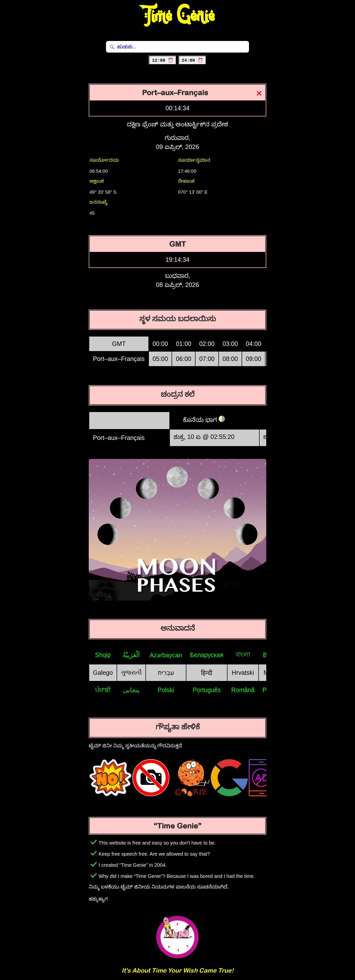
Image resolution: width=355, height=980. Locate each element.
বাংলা (243, 654)
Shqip (103, 655)
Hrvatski (243, 673)
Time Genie (178, 16)
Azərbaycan (166, 655)
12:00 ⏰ (163, 60)
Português (207, 690)
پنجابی (131, 690)
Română (243, 690)
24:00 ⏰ (192, 60)
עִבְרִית (166, 673)
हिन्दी (207, 673)
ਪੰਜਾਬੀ (103, 690)
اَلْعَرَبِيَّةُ (131, 655)
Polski (166, 690)
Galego (103, 673)
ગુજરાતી (131, 672)
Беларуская (207, 655)
